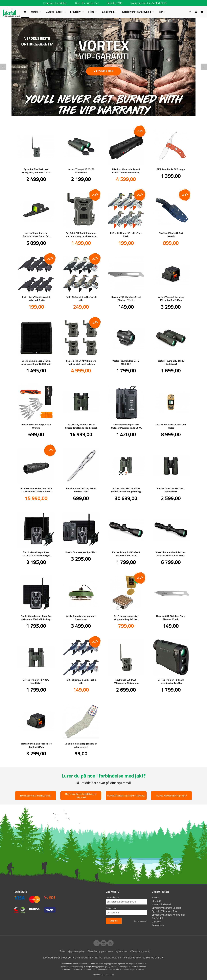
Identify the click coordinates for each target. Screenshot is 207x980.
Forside (155, 898)
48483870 (97, 958)
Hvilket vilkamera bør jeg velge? (171, 796)
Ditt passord (111, 908)
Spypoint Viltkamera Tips (164, 911)
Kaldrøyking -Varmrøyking (136, 12)
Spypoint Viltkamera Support (166, 908)
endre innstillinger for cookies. (132, 969)
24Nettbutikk (109, 974)
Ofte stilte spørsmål (140, 951)
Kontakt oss (158, 925)
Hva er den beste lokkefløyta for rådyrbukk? (81, 796)
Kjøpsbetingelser (76, 951)
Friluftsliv (75, 12)
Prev (6, 66)
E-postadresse (112, 897)
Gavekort (156, 922)
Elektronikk (108, 12)
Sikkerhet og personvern (100, 951)
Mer (161, 12)
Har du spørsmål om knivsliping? (36, 796)
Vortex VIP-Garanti (161, 904)
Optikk (35, 12)
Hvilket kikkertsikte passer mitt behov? (126, 796)
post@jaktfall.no (113, 958)
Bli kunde (156, 901)
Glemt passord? (141, 921)
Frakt (62, 951)
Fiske (91, 12)
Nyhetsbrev (121, 951)
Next (207, 66)
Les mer (112, 969)
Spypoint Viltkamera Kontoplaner (168, 915)
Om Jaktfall (157, 918)
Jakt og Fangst (54, 12)
